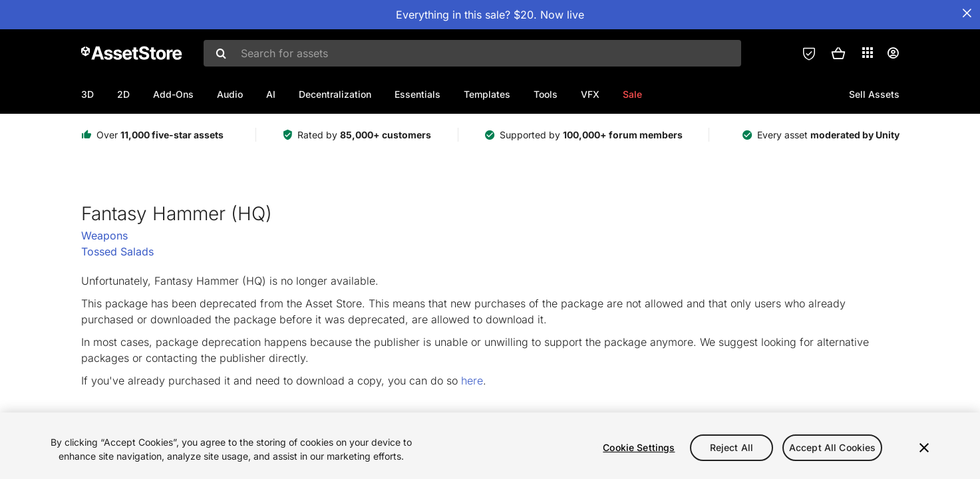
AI (271, 94)
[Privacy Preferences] (809, 53)
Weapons (104, 236)
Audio (230, 94)
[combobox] (472, 53)
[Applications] (868, 53)
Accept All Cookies (833, 447)
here (472, 381)
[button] (838, 53)
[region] (490, 446)
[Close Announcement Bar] (967, 13)
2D (123, 94)
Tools (546, 94)
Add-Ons (173, 94)
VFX (590, 94)
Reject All (732, 447)
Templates (487, 94)
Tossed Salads (117, 251)
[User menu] (893, 53)
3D (87, 94)
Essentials (417, 94)
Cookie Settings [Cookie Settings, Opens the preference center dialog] (639, 447)
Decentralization (335, 94)
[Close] (924, 448)
